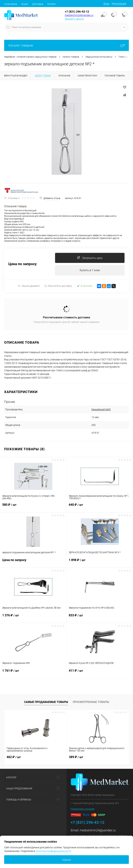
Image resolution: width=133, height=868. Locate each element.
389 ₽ (76, 757)
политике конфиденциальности (53, 851)
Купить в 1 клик (90, 270)
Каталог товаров (66, 45)
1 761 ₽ (33, 673)
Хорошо (66, 860)
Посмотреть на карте (83, 809)
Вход (106, 4)
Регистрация (119, 4)
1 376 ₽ (33, 617)
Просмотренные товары (91, 702)
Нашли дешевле (28, 286)
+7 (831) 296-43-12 (77, 12)
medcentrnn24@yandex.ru (79, 15)
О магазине (11, 4)
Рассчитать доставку (58, 286)
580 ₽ (33, 507)
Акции (25, 4)
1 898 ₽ (100, 562)
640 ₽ (100, 507)
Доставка (38, 4)
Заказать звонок (74, 19)
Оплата (51, 4)
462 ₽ (14, 757)
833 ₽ (100, 617)
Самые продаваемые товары (46, 702)
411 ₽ (100, 673)
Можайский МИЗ (101, 409)
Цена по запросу (23, 264)
